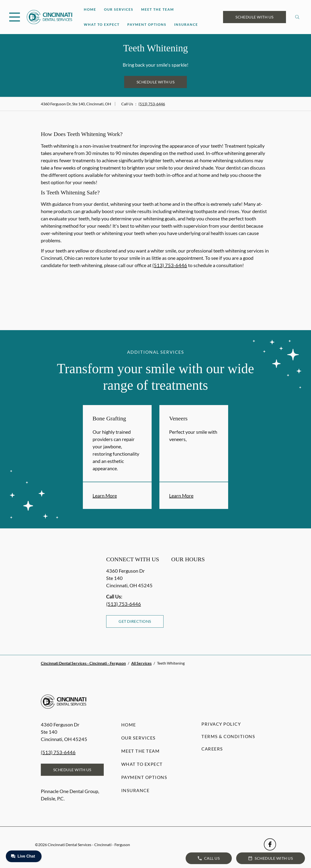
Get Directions (135, 621)
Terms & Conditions (228, 736)
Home (90, 9)
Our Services (119, 9)
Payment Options (147, 24)
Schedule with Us (255, 17)
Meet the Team (158, 9)
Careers (212, 749)
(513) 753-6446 (152, 104)
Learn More (105, 496)
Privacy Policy (221, 724)
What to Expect (102, 24)
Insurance (186, 24)
